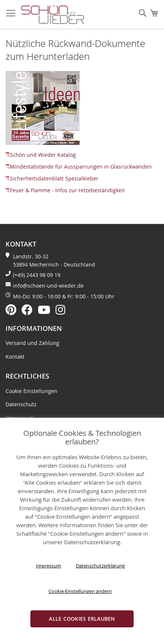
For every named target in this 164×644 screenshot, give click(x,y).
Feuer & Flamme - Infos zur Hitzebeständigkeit (65, 190)
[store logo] (53, 15)
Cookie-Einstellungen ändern (80, 591)
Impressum (48, 566)
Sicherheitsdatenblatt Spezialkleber (52, 178)
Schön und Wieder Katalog (41, 155)
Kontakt (15, 357)
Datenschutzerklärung (100, 566)
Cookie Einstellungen (31, 391)
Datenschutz (21, 404)
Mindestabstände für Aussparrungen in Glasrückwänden (79, 167)
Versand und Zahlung (32, 343)
